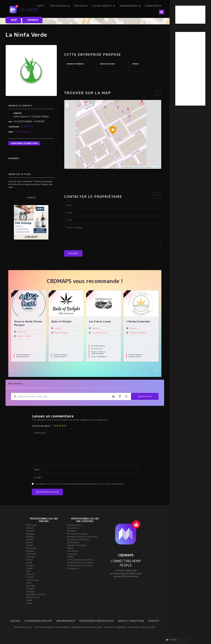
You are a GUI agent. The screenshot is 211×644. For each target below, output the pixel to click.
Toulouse (21, 328)
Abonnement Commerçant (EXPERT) (185, 80)
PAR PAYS (86, 9)
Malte (29, 583)
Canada (30, 540)
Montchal (59, 332)
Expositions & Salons (77, 545)
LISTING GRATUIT (108, 9)
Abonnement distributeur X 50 (187, 57)
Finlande (30, 557)
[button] (13, 370)
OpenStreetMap (139, 168)
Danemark (31, 548)
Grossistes (134, 349)
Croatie (30, 545)
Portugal (30, 592)
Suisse (29, 603)
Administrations (74, 525)
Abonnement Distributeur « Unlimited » (185, 45)
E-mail (38, 478)
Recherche (145, 396)
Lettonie (30, 574)
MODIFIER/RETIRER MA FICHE (96, 621)
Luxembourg (32, 580)
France (29, 560)
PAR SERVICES (65, 9)
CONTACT (154, 621)
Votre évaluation (42, 426)
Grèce (29, 563)
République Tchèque (36, 594)
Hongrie (30, 566)
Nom (37, 470)
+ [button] (68, 103)
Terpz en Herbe (61, 336)
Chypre (30, 542)
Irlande (29, 568)
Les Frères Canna (137, 333)
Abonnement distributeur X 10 (187, 68)
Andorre (30, 528)
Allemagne (31, 525)
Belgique (30, 534)
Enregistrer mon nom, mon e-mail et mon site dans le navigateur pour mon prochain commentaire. (80, 484)
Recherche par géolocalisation (126, 396)
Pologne (30, 589)
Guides (181, 19)
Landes (95, 328)
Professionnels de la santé (80, 566)
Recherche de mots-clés (15, 396)
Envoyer (73, 253)
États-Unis (31, 554)
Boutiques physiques (77, 534)
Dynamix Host (95, 627)
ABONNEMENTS (135, 9)
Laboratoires (73, 551)
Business (182, 16)
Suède (29, 600)
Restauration (73, 568)
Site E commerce (136, 357)
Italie (28, 571)
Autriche (30, 531)
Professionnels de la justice (80, 563)
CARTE (47, 9)
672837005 (27, 127)
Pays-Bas (31, 586)
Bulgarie (30, 537)
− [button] (68, 107)
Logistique (72, 554)
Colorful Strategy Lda (141, 627)
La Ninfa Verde (22, 132)
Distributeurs (135, 346)
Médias (70, 557)
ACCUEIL (15, 621)
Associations (73, 528)
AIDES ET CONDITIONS (131, 621)
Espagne (30, 551)
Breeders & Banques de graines (82, 537)
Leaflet (122, 168)
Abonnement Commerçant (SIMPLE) (185, 94)
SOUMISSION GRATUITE (38, 621)
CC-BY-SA (157, 168)
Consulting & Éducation (78, 540)
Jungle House (23, 333)
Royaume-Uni (33, 597)
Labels (70, 548)
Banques (71, 531)
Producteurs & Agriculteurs (23, 356)
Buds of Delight (99, 333)
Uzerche (133, 328)
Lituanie (30, 577)
